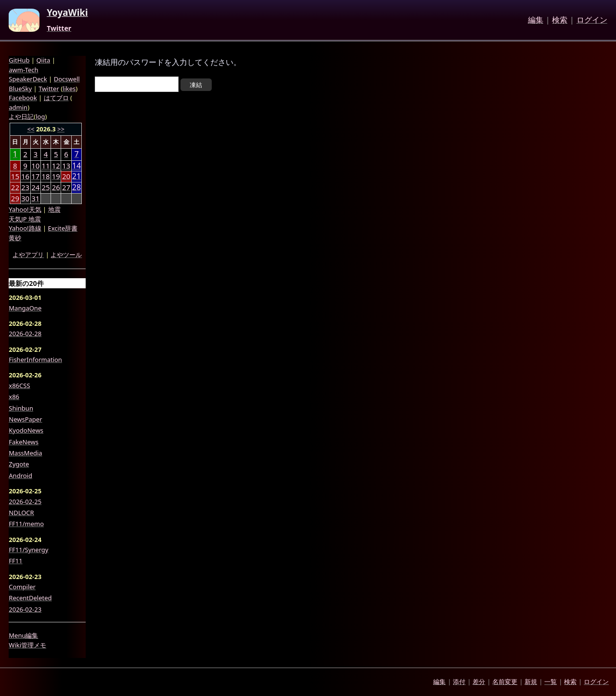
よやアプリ (28, 255)
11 (45, 166)
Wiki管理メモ (27, 645)
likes (69, 89)
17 (35, 176)
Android (20, 476)
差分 (479, 682)
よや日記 (21, 116)
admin (18, 107)
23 (25, 187)
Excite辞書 (63, 228)
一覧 (551, 682)
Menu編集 (23, 635)
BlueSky (20, 89)
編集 (536, 20)
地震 (54, 209)
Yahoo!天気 (25, 209)
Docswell (67, 79)
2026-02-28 (25, 334)
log (40, 116)
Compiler (22, 587)
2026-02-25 (25, 502)
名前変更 (505, 682)
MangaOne (25, 308)
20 (66, 176)
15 (15, 176)
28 (77, 187)
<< (31, 129)
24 (35, 187)
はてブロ (56, 98)
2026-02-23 (25, 609)
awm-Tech (23, 70)
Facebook (23, 98)
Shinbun (21, 408)
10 (35, 166)
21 (77, 176)
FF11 (15, 561)
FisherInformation (35, 360)
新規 (531, 682)
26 (56, 187)
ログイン (592, 20)
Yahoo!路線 (25, 228)
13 (66, 166)
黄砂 (15, 238)
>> (61, 129)
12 (56, 166)
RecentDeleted (30, 598)
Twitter (59, 28)
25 (45, 187)
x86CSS (19, 386)
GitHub (19, 60)
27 (66, 187)
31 (35, 198)
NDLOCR (21, 513)
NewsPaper (25, 419)
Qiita (43, 60)
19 (56, 176)
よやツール (66, 255)
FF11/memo (26, 524)
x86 (14, 397)
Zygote (19, 464)
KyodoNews (26, 430)
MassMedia (25, 453)
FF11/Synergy (28, 550)
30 (25, 198)
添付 (459, 682)
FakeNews (24, 442)
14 (77, 166)
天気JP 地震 (25, 219)
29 (15, 198)
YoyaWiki (67, 13)
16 (25, 176)
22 (15, 187)
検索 (560, 20)
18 (45, 176)
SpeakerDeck (28, 79)
